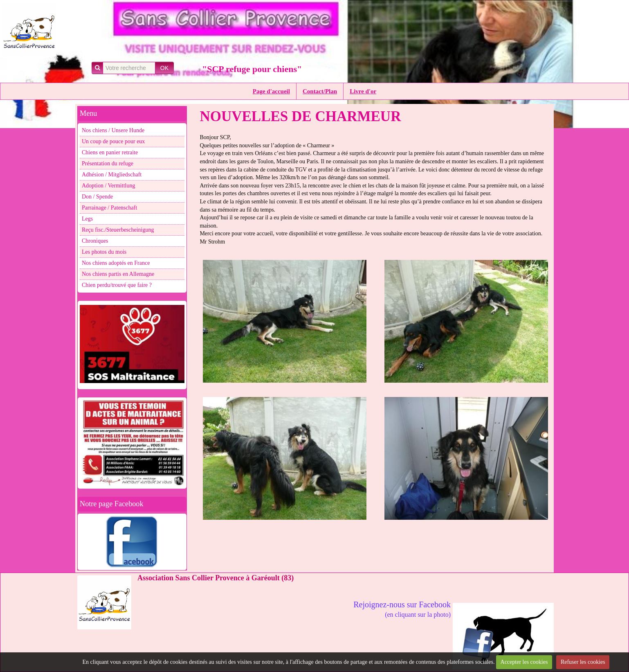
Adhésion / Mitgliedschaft (112, 175)
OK (164, 68)
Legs (87, 219)
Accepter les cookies (524, 662)
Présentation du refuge (108, 163)
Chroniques (95, 241)
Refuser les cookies (583, 662)
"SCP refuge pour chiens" (252, 69)
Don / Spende (97, 197)
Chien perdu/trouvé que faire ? (117, 285)
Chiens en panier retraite (110, 152)
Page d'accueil (271, 91)
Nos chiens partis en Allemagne (118, 274)
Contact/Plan (320, 91)
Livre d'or (363, 91)
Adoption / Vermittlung (108, 186)
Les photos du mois (104, 252)
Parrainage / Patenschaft (109, 208)
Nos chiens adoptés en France (116, 263)
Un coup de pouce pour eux (113, 141)
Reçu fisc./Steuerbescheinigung (118, 230)
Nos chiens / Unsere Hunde (113, 130)
